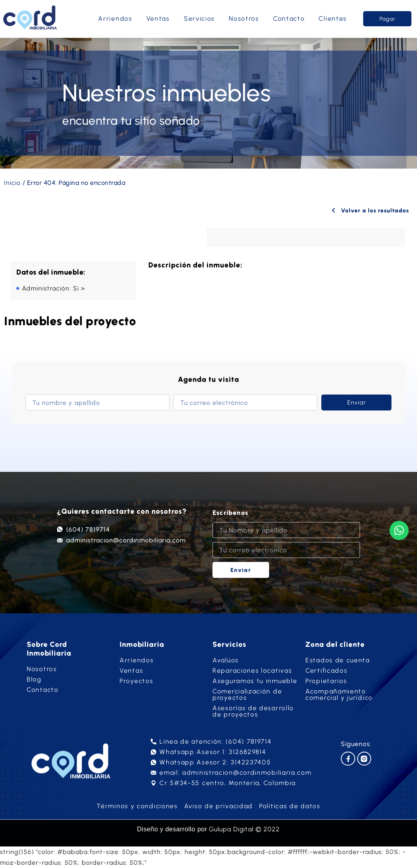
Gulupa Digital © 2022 (244, 829)
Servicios (199, 19)
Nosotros (244, 19)
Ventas (158, 19)
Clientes (333, 19)
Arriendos (115, 19)
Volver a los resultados (369, 210)
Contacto (289, 19)
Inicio (12, 183)
